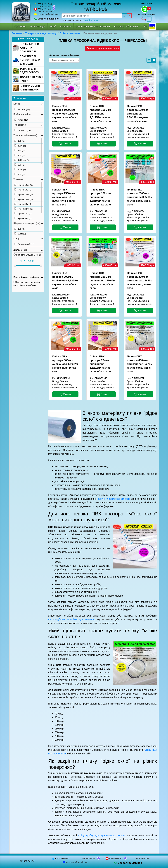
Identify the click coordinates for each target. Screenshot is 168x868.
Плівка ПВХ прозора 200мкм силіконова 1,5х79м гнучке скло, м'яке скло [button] (65, 281)
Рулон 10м (23, 190)
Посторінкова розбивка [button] (26, 277)
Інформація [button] (38, 27)
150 (19, 155)
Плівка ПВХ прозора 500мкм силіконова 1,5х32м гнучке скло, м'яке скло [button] (65, 364)
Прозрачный (24, 244)
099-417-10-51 (45, 9)
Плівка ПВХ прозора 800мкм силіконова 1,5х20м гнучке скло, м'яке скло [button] (140, 364)
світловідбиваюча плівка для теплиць (71, 619)
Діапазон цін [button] (20, 250)
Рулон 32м (23, 213)
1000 (20, 146)
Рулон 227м (24, 209)
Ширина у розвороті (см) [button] (27, 223)
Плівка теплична (70, 33)
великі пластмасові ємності (114, 499)
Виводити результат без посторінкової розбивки (27, 284)
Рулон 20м (23, 204)
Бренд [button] (17, 104)
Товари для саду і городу (41, 33)
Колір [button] (17, 239)
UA (152, 26)
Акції (53, 27)
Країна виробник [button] (23, 114)
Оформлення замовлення (93, 27)
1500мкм (22, 160)
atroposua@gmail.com (49, 14)
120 (19, 150)
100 (19, 141)
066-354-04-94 (45, 12)
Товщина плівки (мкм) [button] (25, 135)
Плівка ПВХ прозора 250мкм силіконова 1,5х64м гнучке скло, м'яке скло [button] (102, 281)
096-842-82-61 (45, 7)
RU (145, 26)
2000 (20, 169)
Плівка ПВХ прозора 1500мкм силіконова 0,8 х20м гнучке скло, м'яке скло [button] (64, 197)
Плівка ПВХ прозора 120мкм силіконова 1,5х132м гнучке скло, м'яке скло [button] (138, 114)
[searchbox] (92, 16)
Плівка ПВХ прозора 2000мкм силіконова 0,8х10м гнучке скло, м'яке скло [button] (140, 197)
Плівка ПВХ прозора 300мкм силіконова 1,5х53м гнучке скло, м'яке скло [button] (140, 281)
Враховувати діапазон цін (27, 255)
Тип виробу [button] (20, 125)
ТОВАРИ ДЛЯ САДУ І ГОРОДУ (26, 71)
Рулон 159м (24, 199)
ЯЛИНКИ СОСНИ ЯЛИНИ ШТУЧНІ (26, 88)
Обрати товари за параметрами (103, 48)
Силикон (22, 130)
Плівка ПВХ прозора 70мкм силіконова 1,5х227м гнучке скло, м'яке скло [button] (100, 364)
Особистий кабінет (127, 27)
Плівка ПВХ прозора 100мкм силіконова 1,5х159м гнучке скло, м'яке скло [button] (100, 114)
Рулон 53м (23, 218)
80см (20, 234)
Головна (20, 27)
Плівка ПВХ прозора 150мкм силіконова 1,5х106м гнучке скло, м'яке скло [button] (100, 197)
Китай (21, 120)
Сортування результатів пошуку (64, 55)
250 (19, 174)
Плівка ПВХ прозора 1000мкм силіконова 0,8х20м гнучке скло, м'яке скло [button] (65, 114)
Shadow (22, 109)
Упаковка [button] (18, 179)
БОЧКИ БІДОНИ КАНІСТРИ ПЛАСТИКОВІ (26, 48)
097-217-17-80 (45, 4)
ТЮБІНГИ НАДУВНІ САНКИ (28, 79)
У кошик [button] (65, 144)
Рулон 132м (24, 194)
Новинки (66, 27)
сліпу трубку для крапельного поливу (102, 835)
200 (19, 165)
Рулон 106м (24, 185)
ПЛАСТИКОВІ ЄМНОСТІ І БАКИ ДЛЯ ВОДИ (26, 60)
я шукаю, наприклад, (80, 20)
